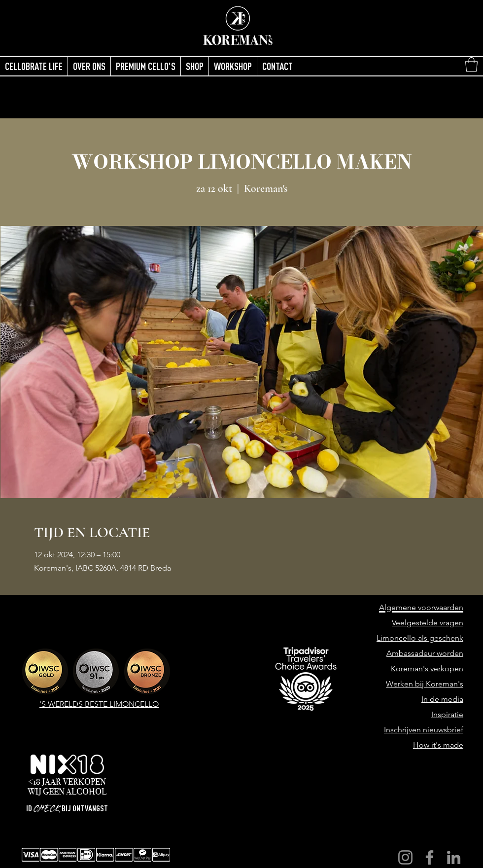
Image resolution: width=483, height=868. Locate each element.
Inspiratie (447, 714)
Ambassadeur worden (425, 653)
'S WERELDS (62, 704)
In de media (442, 699)
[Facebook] (430, 857)
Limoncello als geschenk (420, 638)
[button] (471, 65)
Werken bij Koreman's (425, 684)
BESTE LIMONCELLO (122, 704)
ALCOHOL (86, 792)
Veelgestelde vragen (428, 623)
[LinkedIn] (454, 857)
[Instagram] (405, 857)
